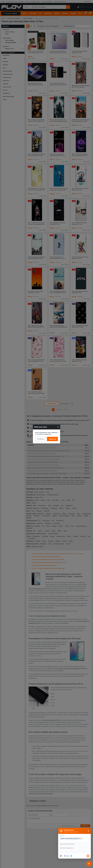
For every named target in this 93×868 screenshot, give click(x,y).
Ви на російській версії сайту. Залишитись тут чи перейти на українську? (46, 433)
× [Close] (58, 427)
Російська (41, 439)
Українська (52, 439)
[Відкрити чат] (89, 864)
